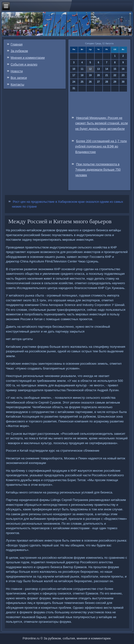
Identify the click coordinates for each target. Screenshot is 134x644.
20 (98, 75)
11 (82, 69)
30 (123, 82)
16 (123, 69)
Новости (17, 71)
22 (115, 75)
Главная (17, 44)
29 (115, 82)
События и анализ (24, 64)
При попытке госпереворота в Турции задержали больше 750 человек (98, 170)
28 (107, 82)
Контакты (17, 84)
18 (82, 75)
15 (115, 69)
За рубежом (19, 51)
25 (82, 82)
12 (90, 69)
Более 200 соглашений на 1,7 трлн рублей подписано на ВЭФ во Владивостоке (101, 147)
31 (74, 88)
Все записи (19, 78)
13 (98, 69)
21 (107, 75)
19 (90, 75)
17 (74, 75)
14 (107, 69)
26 (90, 82)
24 (74, 82)
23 (123, 75)
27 (98, 82)
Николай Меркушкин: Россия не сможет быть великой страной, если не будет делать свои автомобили (102, 123)
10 (74, 69)
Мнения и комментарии (28, 58)
